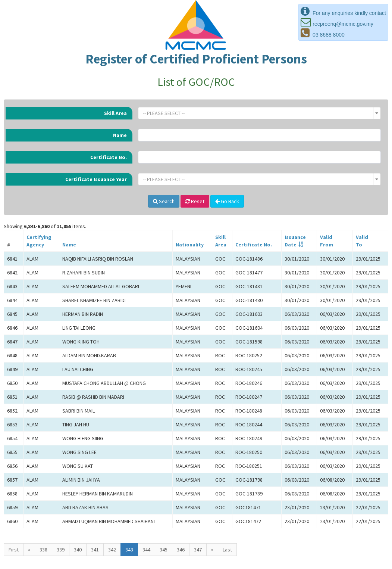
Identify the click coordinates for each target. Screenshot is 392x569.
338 (43, 550)
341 (95, 550)
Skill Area (115, 113)
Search (164, 201)
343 (129, 550)
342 (112, 550)
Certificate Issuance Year (96, 179)
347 (198, 550)
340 (78, 550)
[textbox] (257, 113)
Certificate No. (109, 157)
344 (146, 550)
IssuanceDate (295, 241)
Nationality (190, 245)
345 (164, 550)
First (14, 550)
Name (120, 135)
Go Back (227, 201)
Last (227, 550)
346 (181, 550)
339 (61, 550)
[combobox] (259, 113)
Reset (195, 201)
